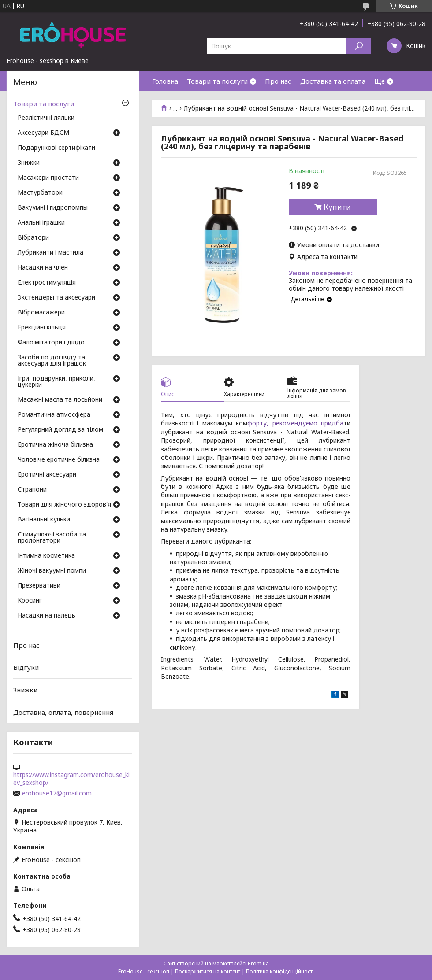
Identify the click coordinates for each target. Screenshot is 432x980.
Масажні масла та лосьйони (60, 400)
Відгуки (26, 667)
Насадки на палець (47, 616)
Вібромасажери (41, 313)
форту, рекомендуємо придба (295, 423)
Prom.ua (258, 963)
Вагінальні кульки (44, 520)
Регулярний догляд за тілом (60, 430)
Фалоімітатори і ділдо (51, 343)
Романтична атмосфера (54, 415)
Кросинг (30, 601)
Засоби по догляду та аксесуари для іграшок (52, 361)
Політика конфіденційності (280, 971)
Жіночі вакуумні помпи (52, 571)
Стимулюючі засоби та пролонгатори (52, 538)
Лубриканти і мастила (50, 253)
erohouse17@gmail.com (57, 793)
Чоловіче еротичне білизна (59, 460)
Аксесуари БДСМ (43, 133)
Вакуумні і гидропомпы (53, 208)
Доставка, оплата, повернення (63, 712)
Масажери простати (48, 178)
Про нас (278, 81)
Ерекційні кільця (42, 328)
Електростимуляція (47, 283)
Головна (165, 81)
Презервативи (39, 586)
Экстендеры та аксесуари (56, 298)
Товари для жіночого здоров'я (64, 505)
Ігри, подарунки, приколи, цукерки (56, 382)
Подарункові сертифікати (56, 148)
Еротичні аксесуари (47, 475)
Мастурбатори (40, 193)
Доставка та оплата (333, 81)
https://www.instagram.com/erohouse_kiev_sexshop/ (71, 779)
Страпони (32, 490)
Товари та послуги (217, 81)
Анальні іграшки (41, 223)
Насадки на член (43, 268)
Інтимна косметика (46, 556)
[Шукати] (359, 46)
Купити (337, 207)
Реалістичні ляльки (46, 118)
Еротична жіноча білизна (55, 445)
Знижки (29, 163)
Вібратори (33, 238)
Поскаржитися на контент (208, 971)
